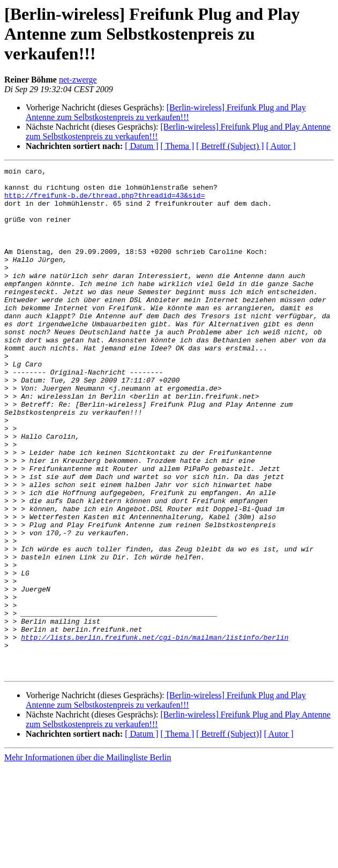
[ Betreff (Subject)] (229, 835)
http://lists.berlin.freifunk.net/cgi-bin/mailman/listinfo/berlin (155, 732)
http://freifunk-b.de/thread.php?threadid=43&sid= (104, 201)
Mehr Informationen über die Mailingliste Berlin (88, 859)
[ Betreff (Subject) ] (230, 146)
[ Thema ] (178, 146)
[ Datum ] (141, 146)
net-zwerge (78, 80)
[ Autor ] (281, 146)
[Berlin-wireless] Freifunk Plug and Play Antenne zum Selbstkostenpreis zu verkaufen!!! (166, 112)
